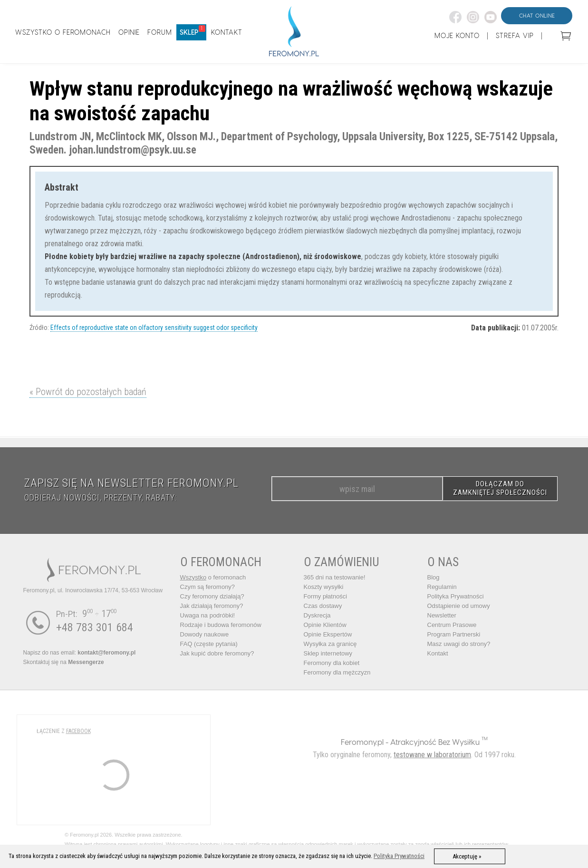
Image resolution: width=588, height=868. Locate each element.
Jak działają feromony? (212, 606)
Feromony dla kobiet (332, 663)
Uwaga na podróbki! (208, 615)
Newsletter (442, 615)
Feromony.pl (362, 742)
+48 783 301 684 (95, 627)
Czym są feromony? (208, 587)
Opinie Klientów (325, 625)
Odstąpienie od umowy (459, 606)
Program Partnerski (454, 634)
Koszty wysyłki (324, 587)
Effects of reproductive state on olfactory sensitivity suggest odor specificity (154, 328)
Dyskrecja (317, 615)
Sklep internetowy (328, 653)
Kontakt (438, 653)
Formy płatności (326, 596)
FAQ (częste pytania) (209, 644)
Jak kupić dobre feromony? (217, 653)
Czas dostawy (323, 606)
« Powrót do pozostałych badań (88, 392)
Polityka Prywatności (456, 596)
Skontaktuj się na (64, 662)
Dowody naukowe (205, 634)
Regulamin (442, 587)
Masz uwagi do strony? (459, 644)
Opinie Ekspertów (328, 634)
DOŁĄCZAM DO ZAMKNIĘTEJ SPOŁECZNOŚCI (500, 488)
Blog (434, 577)
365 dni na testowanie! (335, 577)
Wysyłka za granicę (330, 644)
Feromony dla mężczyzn (337, 672)
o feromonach (213, 577)
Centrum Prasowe (452, 625)
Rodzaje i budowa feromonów (221, 625)
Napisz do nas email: (80, 653)
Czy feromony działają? (212, 596)
